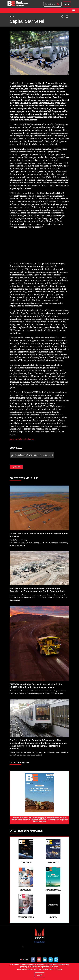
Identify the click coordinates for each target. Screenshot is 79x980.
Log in (67, 4)
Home (12, 17)
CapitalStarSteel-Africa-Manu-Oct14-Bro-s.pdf (31, 455)
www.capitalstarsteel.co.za (22, 439)
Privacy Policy (39, 942)
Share (16, 467)
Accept (40, 975)
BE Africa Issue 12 (53, 879)
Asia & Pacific (53, 852)
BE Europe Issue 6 (26, 906)
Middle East (26, 879)
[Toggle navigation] (74, 10)
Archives (53, 906)
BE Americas (26, 852)
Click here (58, 969)
